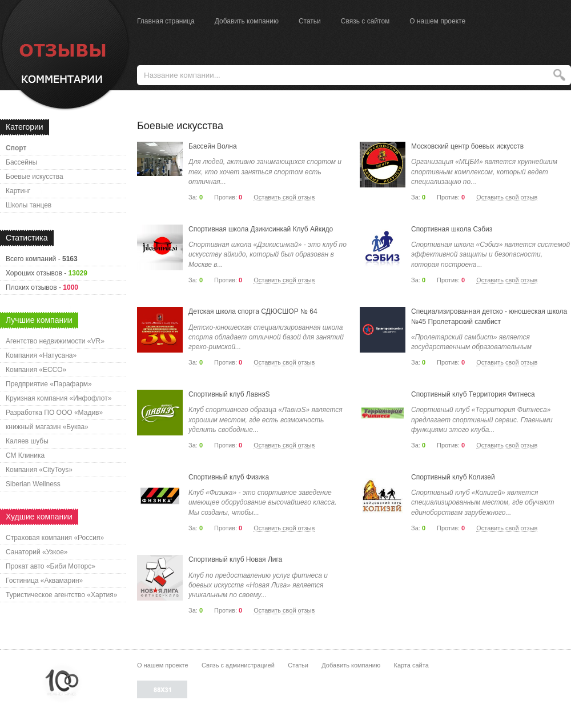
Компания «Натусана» (41, 355)
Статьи (310, 21)
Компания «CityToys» (39, 470)
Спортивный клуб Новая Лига (235, 559)
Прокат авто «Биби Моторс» (51, 566)
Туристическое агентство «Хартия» (61, 595)
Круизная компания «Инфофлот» (59, 398)
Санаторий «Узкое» (37, 552)
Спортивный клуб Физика (229, 477)
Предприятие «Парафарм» (49, 384)
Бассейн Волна (213, 146)
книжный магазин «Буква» (47, 427)
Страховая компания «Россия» (55, 538)
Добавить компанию (247, 21)
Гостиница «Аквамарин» (44, 581)
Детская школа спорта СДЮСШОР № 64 (253, 311)
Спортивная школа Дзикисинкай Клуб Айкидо (261, 229)
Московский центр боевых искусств (467, 146)
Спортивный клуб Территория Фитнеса (473, 394)
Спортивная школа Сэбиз (452, 229)
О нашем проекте (437, 21)
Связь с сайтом (365, 21)
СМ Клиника (25, 455)
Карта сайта (411, 665)
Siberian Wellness (33, 484)
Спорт (16, 148)
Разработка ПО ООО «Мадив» (54, 413)
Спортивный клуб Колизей (453, 477)
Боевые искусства (35, 177)
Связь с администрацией (238, 665)
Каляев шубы (27, 441)
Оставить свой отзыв (284, 197)
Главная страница (166, 21)
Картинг (18, 191)
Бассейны (21, 162)
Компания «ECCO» (36, 370)
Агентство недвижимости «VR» (55, 341)
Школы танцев (29, 205)
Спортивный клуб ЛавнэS (229, 394)
